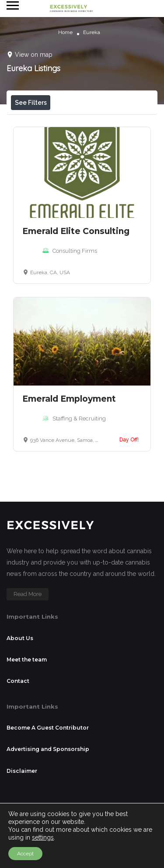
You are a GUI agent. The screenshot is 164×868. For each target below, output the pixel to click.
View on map (34, 55)
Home (65, 32)
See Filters (31, 103)
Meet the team (27, 721)
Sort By (31, 161)
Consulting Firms (75, 312)
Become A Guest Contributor (48, 789)
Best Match (87, 142)
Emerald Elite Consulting (76, 293)
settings (43, 837)
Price (30, 122)
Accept (25, 854)
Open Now (77, 122)
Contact (18, 742)
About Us (20, 700)
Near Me (35, 141)
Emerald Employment (69, 460)
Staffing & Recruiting (79, 480)
